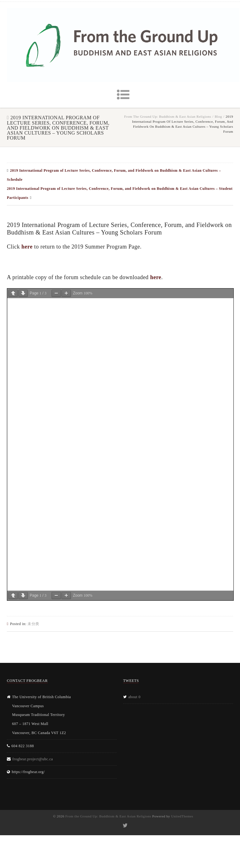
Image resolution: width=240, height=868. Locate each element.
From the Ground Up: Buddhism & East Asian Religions (167, 116)
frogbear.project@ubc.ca (33, 759)
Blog (218, 116)
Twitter (125, 826)
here (27, 247)
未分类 (33, 624)
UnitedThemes (182, 816)
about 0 (135, 697)
